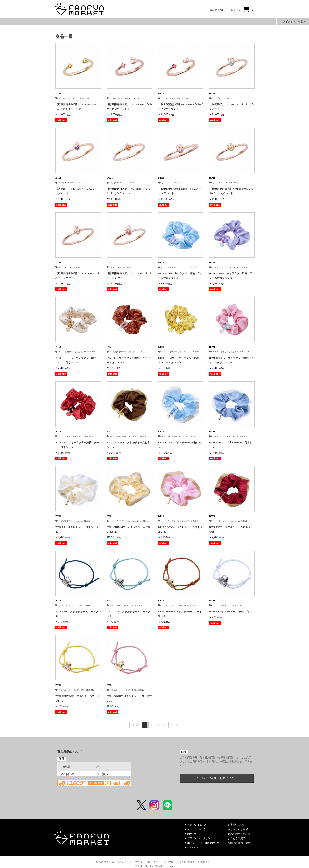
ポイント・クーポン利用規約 (203, 843)
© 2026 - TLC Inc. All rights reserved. (154, 866)
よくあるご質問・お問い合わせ (217, 778)
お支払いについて (237, 825)
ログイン (236, 10)
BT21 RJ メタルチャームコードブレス (231, 612)
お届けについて (195, 829)
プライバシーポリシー (199, 838)
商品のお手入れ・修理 (239, 834)
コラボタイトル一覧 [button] (293, 22)
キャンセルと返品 (237, 829)
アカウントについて (198, 825)
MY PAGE (192, 847)
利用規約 (191, 834)
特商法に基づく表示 (238, 843)
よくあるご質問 (236, 838)
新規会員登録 (217, 10)
